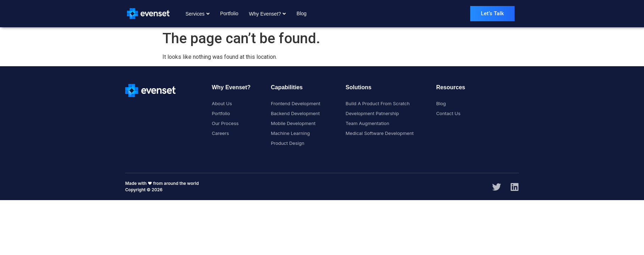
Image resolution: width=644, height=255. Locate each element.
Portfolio (229, 13)
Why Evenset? (267, 14)
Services (198, 14)
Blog (301, 13)
